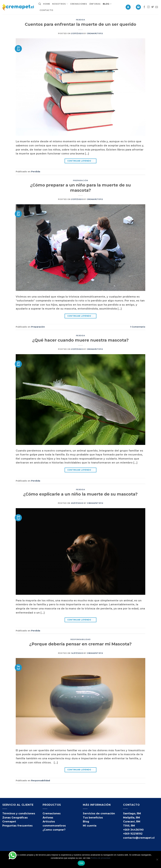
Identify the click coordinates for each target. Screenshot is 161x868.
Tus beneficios (93, 818)
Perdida (81, 20)
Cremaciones (79, 4)
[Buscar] (40, 4)
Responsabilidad (80, 639)
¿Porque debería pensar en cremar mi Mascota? (80, 644)
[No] (157, 860)
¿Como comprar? (54, 830)
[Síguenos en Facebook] (144, 7)
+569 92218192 (133, 834)
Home (47, 4)
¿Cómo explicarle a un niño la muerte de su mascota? (80, 494)
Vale (81, 863)
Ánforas (95, 4)
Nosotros (60, 4)
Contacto (46, 10)
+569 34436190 (133, 830)
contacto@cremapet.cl (139, 838)
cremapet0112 (95, 33)
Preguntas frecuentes (17, 826)
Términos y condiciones (19, 813)
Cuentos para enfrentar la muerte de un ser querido (80, 24)
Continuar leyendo (81, 161)
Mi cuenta (90, 826)
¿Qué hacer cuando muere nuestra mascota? (80, 340)
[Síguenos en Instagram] (148, 7)
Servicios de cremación (99, 813)
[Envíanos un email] (157, 7)
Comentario (138, 327)
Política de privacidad (100, 858)
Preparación (80, 180)
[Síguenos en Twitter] (153, 7)
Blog (107, 4)
